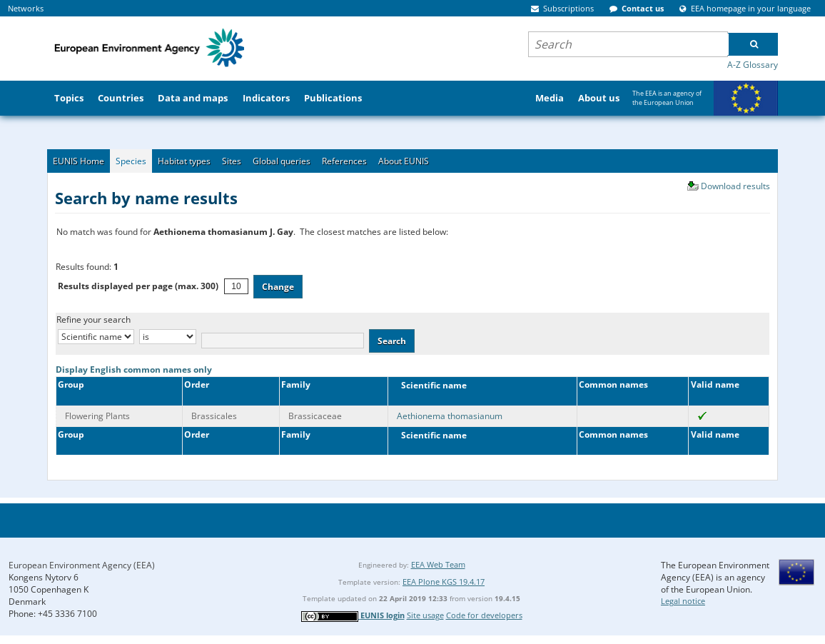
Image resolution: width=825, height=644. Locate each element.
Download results (735, 186)
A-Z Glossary (753, 65)
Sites (232, 161)
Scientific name (431, 385)
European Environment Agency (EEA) (82, 565)
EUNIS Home (79, 161)
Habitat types (184, 161)
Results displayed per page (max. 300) (138, 286)
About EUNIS (404, 161)
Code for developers (484, 615)
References (344, 161)
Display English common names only (134, 369)
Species (131, 161)
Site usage (425, 615)
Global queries (282, 161)
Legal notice (683, 601)
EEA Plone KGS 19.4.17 (444, 582)
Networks (26, 8)
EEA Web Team (438, 564)
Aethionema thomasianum (450, 416)
